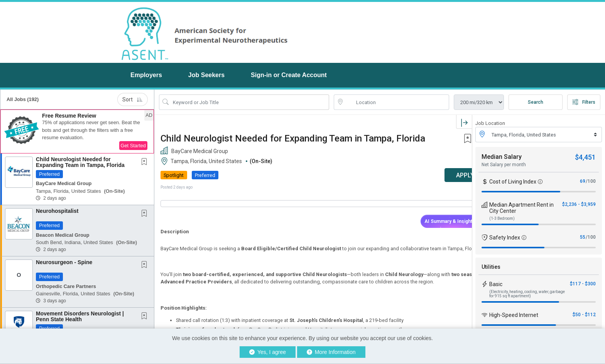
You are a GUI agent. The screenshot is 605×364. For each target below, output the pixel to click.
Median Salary (502, 157)
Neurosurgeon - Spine (64, 262)
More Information (331, 352)
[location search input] (397, 102)
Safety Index (505, 238)
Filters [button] (584, 102)
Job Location (490, 123)
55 (583, 237)
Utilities (491, 267)
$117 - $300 (583, 284)
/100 (591, 181)
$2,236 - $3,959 (579, 204)
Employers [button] (146, 75)
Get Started (133, 146)
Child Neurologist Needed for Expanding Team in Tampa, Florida (80, 162)
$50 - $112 (584, 315)
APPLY (445, 175)
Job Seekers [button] (206, 75)
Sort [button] (133, 99)
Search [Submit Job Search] (536, 102)
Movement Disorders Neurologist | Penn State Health (80, 316)
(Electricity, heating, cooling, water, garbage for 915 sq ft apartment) (527, 294)
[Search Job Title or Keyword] (249, 102)
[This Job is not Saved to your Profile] (146, 162)
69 (583, 181)
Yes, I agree (268, 352)
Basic (496, 284)
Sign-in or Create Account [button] (289, 75)
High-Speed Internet (514, 315)
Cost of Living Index (513, 182)
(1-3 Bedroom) (502, 218)
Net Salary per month (504, 165)
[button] (77, 131)
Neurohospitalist (57, 211)
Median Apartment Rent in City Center (521, 208)
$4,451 (585, 157)
